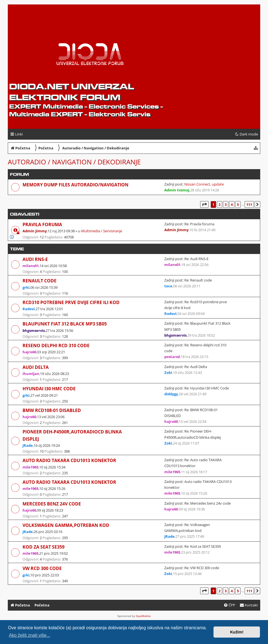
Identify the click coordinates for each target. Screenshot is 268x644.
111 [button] (249, 204)
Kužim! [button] (237, 632)
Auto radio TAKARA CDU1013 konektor (69, 460)
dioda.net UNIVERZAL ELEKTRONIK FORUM (72, 92)
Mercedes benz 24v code (52, 504)
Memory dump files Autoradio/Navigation (75, 185)
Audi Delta (36, 367)
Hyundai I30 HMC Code (49, 389)
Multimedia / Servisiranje (102, 231)
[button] (204, 204)
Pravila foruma (42, 224)
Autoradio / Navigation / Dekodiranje (74, 162)
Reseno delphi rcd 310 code (56, 346)
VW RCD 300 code (42, 568)
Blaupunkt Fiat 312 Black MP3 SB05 (65, 324)
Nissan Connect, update (204, 184)
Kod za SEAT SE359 (44, 547)
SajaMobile (143, 616)
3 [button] (226, 204)
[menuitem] (249, 605)
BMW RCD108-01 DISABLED (52, 410)
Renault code (39, 281)
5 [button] (238, 204)
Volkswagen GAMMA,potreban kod (66, 525)
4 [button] (232, 204)
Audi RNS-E (35, 259)
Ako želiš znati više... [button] (30, 635)
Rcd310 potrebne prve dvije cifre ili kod (71, 302)
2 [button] (219, 204)
